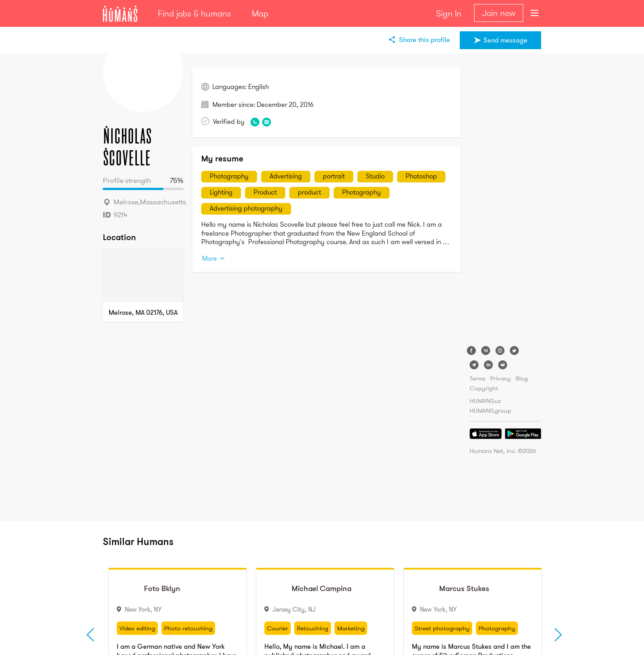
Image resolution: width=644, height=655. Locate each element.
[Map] (143, 275)
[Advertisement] (505, 201)
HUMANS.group (490, 410)
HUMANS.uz (485, 401)
